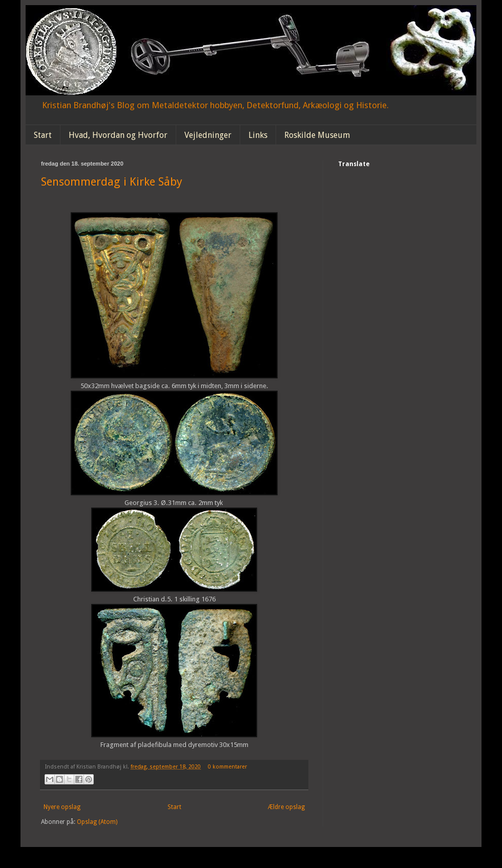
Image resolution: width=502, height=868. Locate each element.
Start (43, 135)
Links (258, 135)
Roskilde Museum (317, 135)
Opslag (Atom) (97, 822)
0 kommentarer (227, 767)
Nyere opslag (62, 807)
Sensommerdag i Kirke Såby (112, 182)
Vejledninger (208, 135)
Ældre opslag (286, 807)
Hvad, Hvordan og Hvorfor (118, 135)
